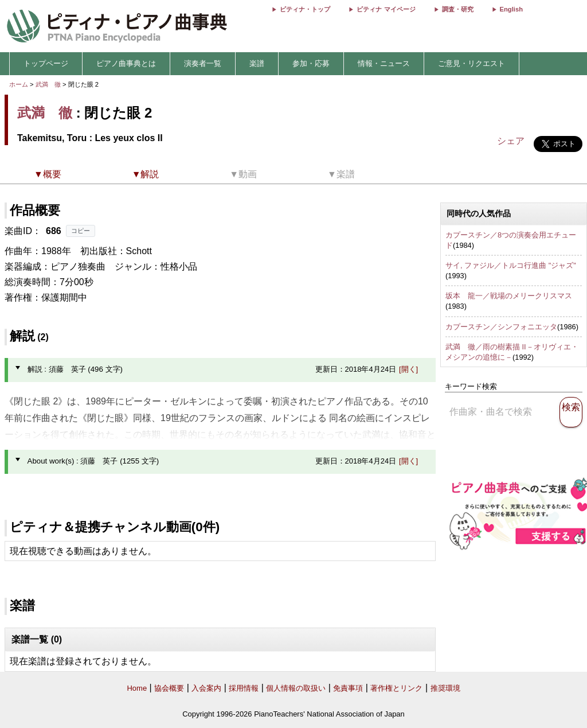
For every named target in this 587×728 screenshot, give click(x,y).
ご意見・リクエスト (471, 63)
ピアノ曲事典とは (126, 63)
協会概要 (169, 688)
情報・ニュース (384, 63)
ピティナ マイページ (386, 9)
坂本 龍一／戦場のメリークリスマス (509, 296)
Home (137, 688)
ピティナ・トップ (305, 9)
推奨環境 (445, 688)
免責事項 (348, 688)
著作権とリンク (396, 688)
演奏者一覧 (203, 63)
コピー (81, 231)
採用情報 (244, 688)
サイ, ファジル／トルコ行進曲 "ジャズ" (511, 265)
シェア (511, 141)
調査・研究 (458, 9)
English (511, 9)
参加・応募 (311, 63)
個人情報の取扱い (296, 688)
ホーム (19, 84)
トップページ (46, 63)
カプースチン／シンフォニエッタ (501, 327)
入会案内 (206, 688)
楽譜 (257, 63)
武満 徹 (48, 84)
